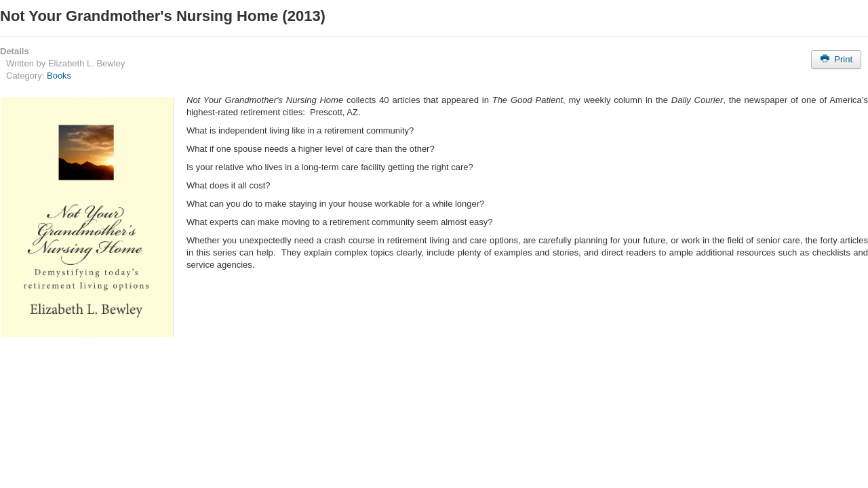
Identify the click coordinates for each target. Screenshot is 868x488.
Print (836, 59)
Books (59, 76)
